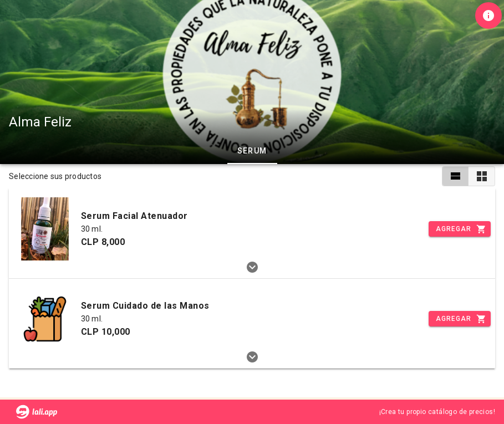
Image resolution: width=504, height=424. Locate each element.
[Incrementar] (460, 229)
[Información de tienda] (488, 16)
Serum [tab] (252, 151)
